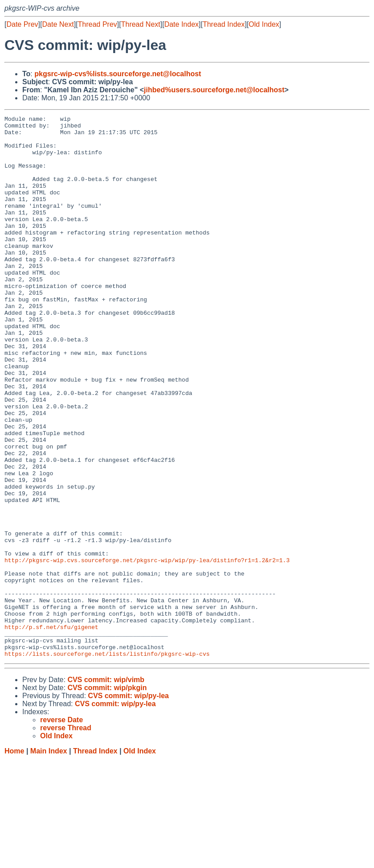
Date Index (181, 24)
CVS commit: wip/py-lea (128, 804)
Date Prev (22, 24)
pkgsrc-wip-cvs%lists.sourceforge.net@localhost (118, 74)
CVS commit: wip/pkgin (107, 796)
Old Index (264, 24)
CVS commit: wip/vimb (106, 788)
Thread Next (140, 24)
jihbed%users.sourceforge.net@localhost (214, 90)
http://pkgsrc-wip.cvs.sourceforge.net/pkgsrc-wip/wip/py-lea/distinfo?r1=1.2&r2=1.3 (147, 650)
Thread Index (224, 24)
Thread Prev (98, 24)
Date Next (58, 24)
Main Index (49, 859)
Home (14, 859)
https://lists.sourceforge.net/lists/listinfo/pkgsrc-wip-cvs (107, 762)
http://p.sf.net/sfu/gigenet (51, 730)
